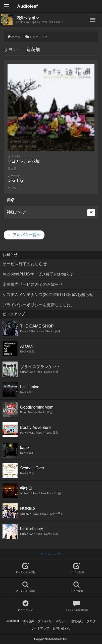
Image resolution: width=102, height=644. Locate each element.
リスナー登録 (77, 568)
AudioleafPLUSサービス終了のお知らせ (38, 274)
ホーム (16, 37)
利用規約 (28, 621)
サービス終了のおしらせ (25, 264)
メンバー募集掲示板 (77, 606)
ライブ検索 (77, 587)
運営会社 (77, 621)
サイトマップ (40, 628)
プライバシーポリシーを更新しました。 (39, 305)
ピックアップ (25, 606)
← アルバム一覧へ (24, 235)
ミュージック (38, 37)
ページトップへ (51, 554)
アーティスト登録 (25, 568)
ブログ (91, 621)
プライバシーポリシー (53, 621)
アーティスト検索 (25, 587)
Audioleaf (27, 6)
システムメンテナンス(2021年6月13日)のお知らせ (48, 295)
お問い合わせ (62, 628)
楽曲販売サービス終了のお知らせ (33, 284)
